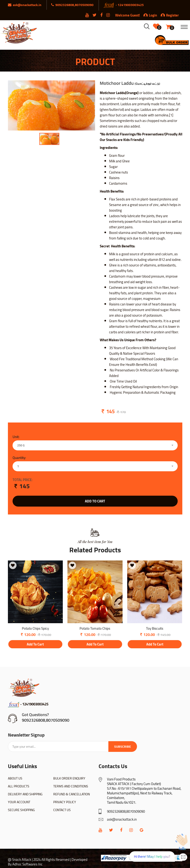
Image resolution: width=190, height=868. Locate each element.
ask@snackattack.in (122, 819)
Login (153, 15)
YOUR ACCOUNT (19, 802)
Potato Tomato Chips (95, 629)
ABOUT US (15, 778)
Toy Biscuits (155, 629)
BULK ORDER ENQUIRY (69, 778)
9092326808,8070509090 (46, 720)
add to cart (95, 501)
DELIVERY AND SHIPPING (25, 794)
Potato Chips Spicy (35, 629)
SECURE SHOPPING (21, 810)
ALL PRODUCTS (19, 786)
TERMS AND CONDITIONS (71, 786)
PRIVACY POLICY (65, 802)
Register (170, 15)
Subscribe (123, 747)
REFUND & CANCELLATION (72, 794)
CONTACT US (62, 810)
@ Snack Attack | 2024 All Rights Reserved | (39, 860)
